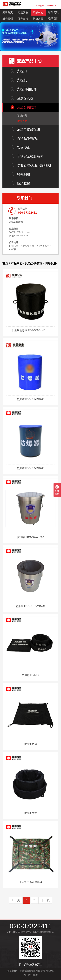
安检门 (22, 71)
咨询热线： (47, 6)
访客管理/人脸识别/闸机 (34, 165)
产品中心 (38, 12)
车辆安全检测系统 (30, 156)
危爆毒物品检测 (28, 129)
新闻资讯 (53, 12)
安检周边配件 (27, 89)
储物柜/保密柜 (27, 138)
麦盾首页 (8, 12)
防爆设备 (22, 121)
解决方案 (38, 19)
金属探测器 (25, 98)
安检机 (22, 80)
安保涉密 (24, 147)
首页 (5, 263)
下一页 (45, 900)
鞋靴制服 (24, 174)
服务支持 (23, 19)
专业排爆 (22, 115)
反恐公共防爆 (27, 107)
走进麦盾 (23, 12)
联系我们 (53, 19)
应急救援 (24, 183)
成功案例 (8, 19)
